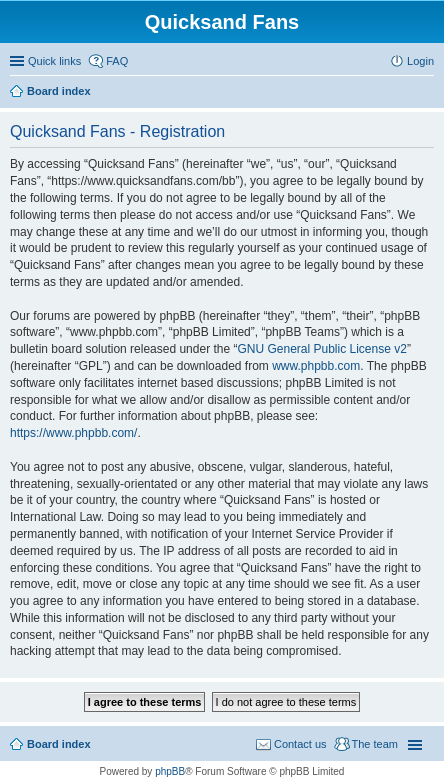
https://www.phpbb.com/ (73, 433)
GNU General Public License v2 (321, 349)
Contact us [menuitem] (300, 744)
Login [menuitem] (420, 61)
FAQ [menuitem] (117, 61)
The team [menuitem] (375, 744)
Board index (59, 744)
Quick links (54, 61)
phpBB (170, 771)
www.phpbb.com (316, 366)
